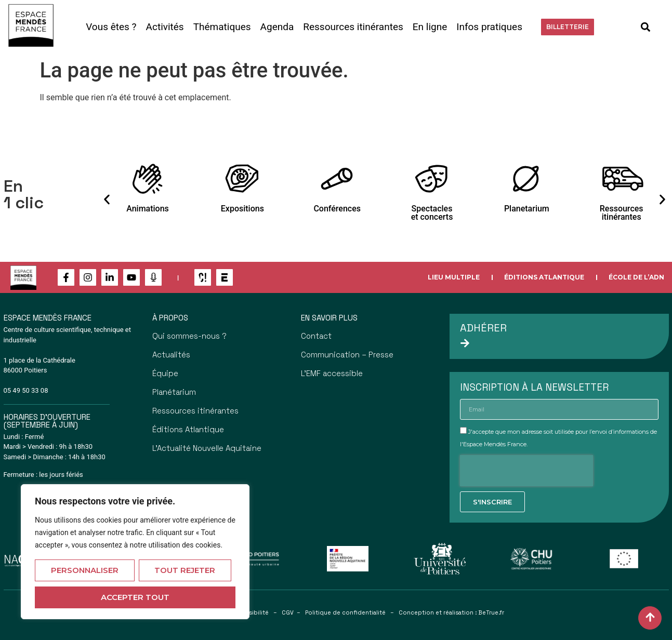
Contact (316, 336)
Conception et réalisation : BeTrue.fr (451, 612)
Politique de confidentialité (345, 612)
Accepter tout (135, 597)
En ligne (430, 27)
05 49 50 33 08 (26, 390)
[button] (646, 27)
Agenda (277, 27)
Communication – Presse (347, 355)
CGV (288, 612)
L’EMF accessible (332, 373)
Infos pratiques (489, 27)
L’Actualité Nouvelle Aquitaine (207, 448)
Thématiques (222, 27)
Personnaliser (85, 570)
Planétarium (174, 392)
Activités (165, 27)
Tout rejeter (185, 570)
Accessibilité (250, 612)
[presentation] (526, 471)
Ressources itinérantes (353, 27)
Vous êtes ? (111, 27)
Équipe (165, 373)
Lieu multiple (454, 277)
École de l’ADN (636, 277)
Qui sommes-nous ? (189, 336)
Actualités (171, 355)
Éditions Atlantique (544, 277)
